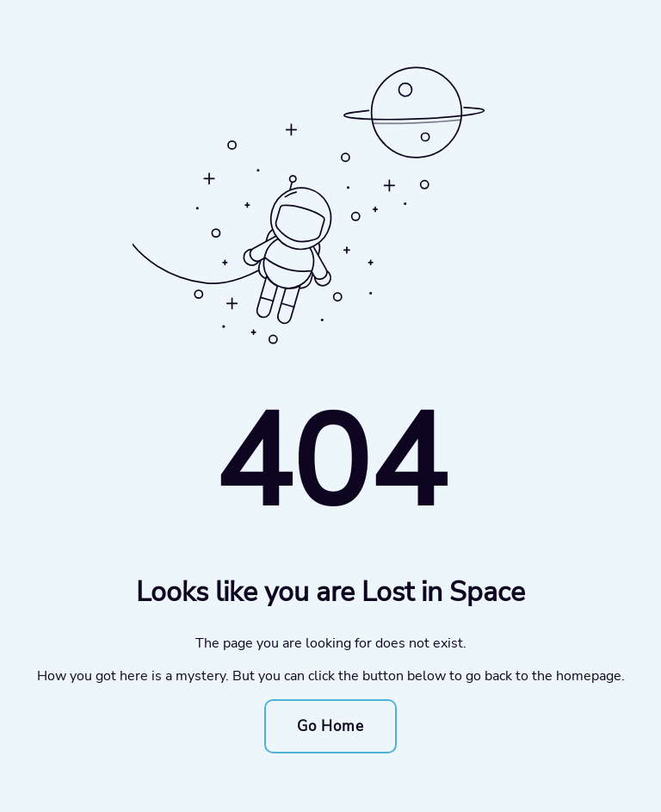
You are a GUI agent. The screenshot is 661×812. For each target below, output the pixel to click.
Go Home (330, 726)
